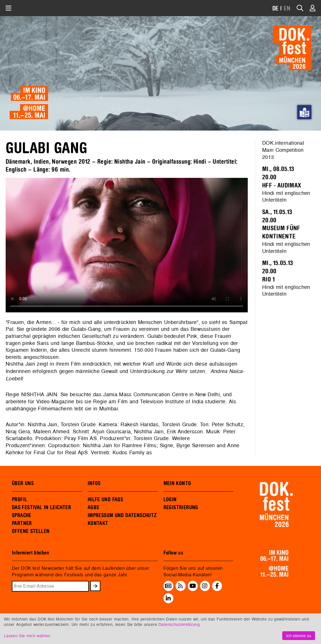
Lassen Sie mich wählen (27, 636)
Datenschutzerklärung (179, 624)
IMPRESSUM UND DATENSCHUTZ (122, 515)
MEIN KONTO (177, 483)
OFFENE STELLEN (31, 531)
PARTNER (22, 523)
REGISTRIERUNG (181, 507)
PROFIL (20, 500)
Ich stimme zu (299, 636)
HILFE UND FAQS (105, 500)
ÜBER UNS (23, 483)
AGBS (93, 507)
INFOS (94, 483)
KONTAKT (98, 523)
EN (287, 9)
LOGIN (170, 500)
